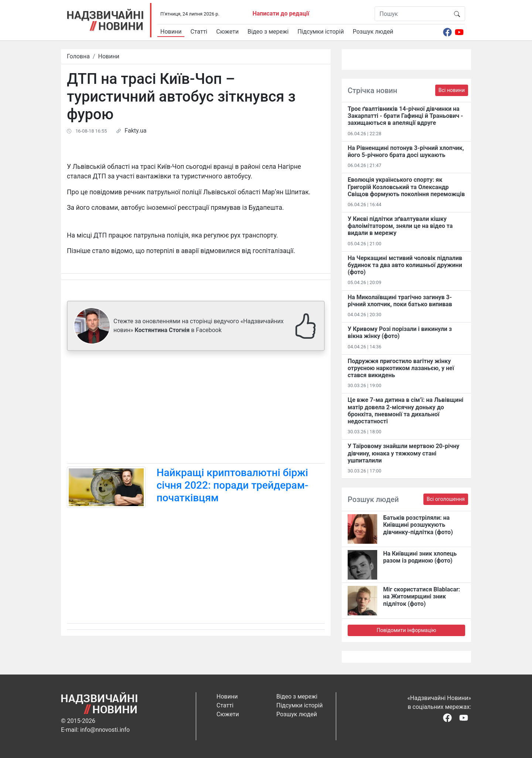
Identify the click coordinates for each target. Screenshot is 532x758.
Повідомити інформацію (406, 630)
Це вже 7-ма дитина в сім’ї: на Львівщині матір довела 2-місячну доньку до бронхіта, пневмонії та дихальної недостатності (405, 411)
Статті (199, 32)
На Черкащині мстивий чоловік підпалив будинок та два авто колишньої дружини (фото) (405, 265)
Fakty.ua (135, 131)
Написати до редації (281, 13)
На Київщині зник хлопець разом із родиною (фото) (420, 557)
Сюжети (227, 32)
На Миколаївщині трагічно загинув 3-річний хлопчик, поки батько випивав (400, 301)
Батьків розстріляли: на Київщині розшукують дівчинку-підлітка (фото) (418, 525)
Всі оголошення (446, 499)
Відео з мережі (268, 32)
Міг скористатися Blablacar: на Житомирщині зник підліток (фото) (422, 596)
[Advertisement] (196, 409)
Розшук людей (373, 32)
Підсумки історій (321, 32)
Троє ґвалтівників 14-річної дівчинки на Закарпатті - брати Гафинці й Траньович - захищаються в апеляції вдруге (405, 116)
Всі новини (452, 90)
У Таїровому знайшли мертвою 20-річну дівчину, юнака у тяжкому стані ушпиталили (403, 453)
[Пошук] (412, 14)
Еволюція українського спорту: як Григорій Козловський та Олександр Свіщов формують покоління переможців (406, 187)
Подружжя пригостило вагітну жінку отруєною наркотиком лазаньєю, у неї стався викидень (401, 368)
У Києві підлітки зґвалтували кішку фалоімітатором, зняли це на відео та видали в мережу (400, 226)
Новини (171, 32)
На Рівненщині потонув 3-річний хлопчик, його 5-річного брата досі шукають (406, 151)
